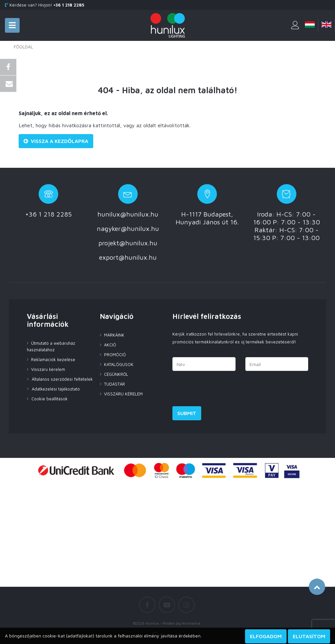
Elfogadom (266, 636)
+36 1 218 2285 (48, 214)
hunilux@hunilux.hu (128, 214)
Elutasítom (309, 636)
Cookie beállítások (49, 399)
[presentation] (222, 390)
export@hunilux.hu (128, 257)
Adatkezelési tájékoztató (55, 389)
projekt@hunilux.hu (128, 243)
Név (177, 352)
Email (251, 352)
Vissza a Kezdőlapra (56, 141)
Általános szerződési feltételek (60, 379)
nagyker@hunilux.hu (128, 228)
